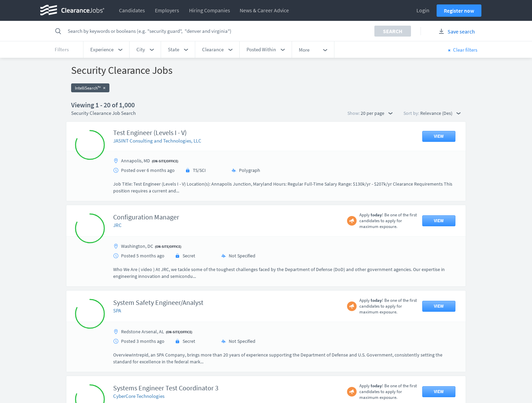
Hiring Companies (210, 10)
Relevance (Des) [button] (440, 113)
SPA (117, 311)
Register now (459, 11)
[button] (106, 50)
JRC (117, 225)
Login (423, 10)
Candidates (132, 10)
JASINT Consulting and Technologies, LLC (157, 141)
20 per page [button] (377, 113)
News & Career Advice (264, 10)
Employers (167, 10)
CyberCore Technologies (139, 396)
